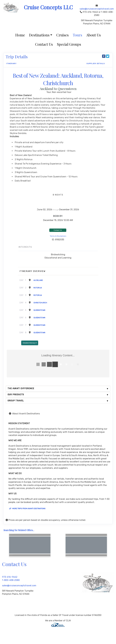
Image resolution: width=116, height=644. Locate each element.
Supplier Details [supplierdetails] (96, 64)
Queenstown (39, 310)
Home (20, 35)
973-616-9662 (10, 577)
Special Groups (69, 44)
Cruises (62, 35)
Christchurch (40, 303)
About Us (93, 35)
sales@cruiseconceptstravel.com (97, 9)
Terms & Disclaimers (58, 236)
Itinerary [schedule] (11, 64)
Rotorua (38, 288)
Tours (77, 35)
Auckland (38, 280)
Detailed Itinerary (30, 343)
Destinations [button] (39, 35)
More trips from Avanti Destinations (27, 509)
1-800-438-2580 (11, 580)
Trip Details (17, 57)
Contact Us (44, 44)
